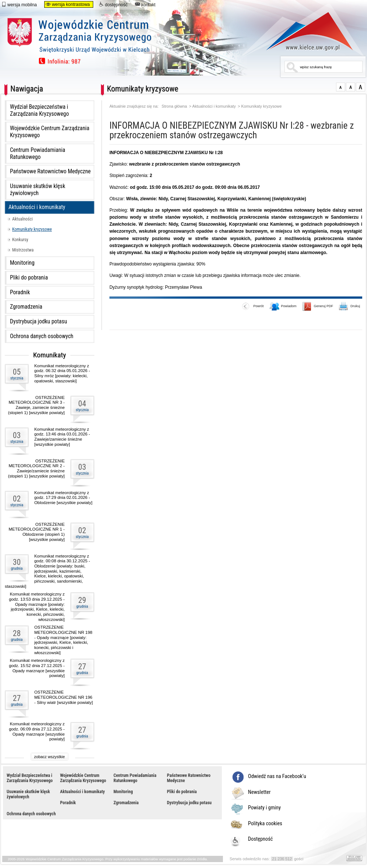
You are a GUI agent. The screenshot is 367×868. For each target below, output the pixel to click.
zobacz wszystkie (50, 757)
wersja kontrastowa (68, 4)
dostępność (113, 4)
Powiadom (283, 307)
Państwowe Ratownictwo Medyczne (50, 171)
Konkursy (20, 240)
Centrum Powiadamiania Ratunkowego (38, 154)
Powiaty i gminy (264, 808)
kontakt (145, 4)
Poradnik (20, 292)
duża (361, 87)
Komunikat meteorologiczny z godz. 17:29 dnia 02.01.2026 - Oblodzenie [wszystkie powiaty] (63, 498)
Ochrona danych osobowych (42, 336)
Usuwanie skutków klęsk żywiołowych (38, 190)
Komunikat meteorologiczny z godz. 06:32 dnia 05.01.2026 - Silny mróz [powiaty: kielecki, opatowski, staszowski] (62, 373)
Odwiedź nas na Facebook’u (277, 777)
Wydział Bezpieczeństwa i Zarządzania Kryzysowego (39, 110)
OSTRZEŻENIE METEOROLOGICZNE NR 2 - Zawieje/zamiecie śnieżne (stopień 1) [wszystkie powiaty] (36, 468)
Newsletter (259, 792)
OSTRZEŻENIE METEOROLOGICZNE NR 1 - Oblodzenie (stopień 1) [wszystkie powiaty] (37, 532)
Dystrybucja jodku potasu (39, 322)
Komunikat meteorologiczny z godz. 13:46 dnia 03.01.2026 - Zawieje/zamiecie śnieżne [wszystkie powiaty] (62, 437)
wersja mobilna (19, 4)
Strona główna (174, 106)
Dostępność (261, 839)
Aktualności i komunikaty (37, 207)
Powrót (253, 307)
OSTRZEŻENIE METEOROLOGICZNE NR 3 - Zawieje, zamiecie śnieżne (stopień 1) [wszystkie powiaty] (36, 405)
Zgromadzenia (26, 307)
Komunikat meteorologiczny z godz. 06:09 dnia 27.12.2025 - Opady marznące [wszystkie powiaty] (37, 731)
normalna (341, 87)
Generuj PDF (318, 307)
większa (351, 87)
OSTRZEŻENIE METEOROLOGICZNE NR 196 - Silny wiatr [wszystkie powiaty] (64, 697)
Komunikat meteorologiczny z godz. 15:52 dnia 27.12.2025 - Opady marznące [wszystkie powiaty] (37, 668)
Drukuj (350, 307)
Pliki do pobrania (29, 278)
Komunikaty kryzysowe (32, 229)
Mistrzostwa (23, 250)
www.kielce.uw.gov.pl (304, 31)
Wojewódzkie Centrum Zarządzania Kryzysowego (50, 132)
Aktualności (22, 219)
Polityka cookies (265, 824)
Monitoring (22, 263)
